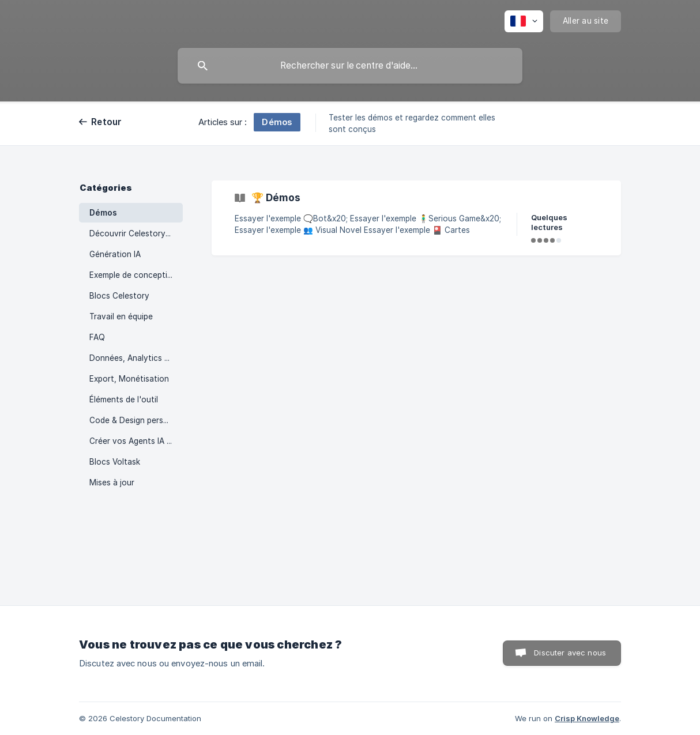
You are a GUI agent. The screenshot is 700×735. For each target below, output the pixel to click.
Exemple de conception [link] (133, 275)
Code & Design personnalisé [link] (136, 420)
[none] (524, 21)
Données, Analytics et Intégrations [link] (136, 358)
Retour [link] (107, 122)
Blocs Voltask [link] (115, 462)
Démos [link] (103, 213)
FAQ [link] (97, 337)
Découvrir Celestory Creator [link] (136, 233)
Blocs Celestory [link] (119, 296)
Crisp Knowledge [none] (587, 718)
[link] (416, 218)
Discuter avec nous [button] (570, 653)
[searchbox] (350, 66)
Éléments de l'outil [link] (124, 399)
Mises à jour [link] (112, 483)
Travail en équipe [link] (121, 316)
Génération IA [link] (115, 254)
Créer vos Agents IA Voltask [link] (136, 441)
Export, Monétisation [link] (129, 379)
